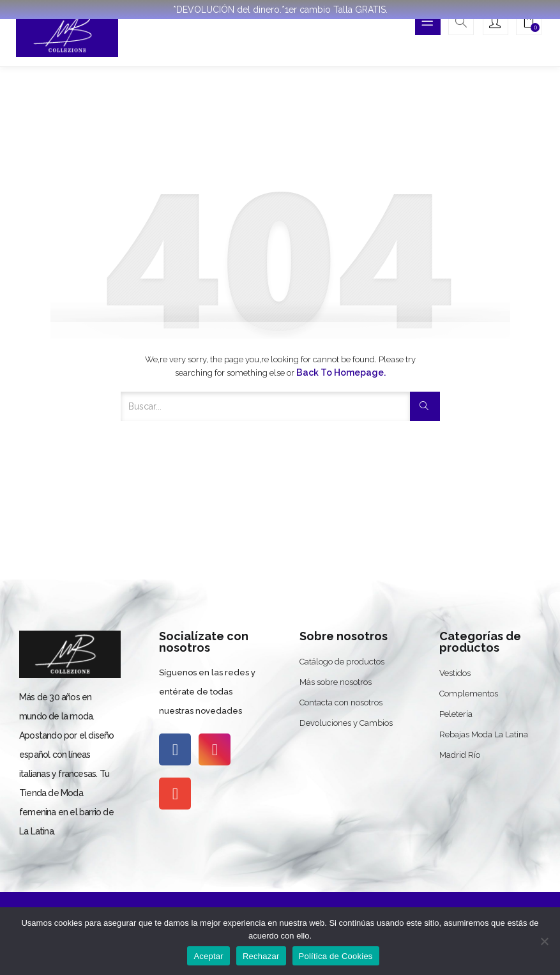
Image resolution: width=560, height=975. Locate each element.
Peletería (456, 714)
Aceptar (208, 956)
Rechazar (261, 956)
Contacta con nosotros (341, 702)
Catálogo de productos (342, 662)
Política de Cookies (336, 956)
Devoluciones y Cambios (346, 723)
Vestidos (455, 673)
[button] (529, 24)
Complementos (469, 694)
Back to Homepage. (341, 372)
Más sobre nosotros (336, 682)
